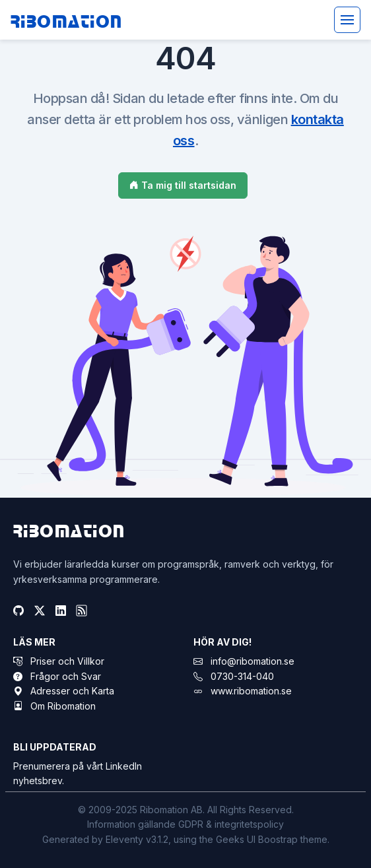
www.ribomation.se (251, 691)
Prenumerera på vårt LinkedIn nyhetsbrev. (78, 773)
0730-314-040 (242, 676)
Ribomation (66, 20)
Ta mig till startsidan (183, 185)
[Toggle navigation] (347, 20)
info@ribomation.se (253, 661)
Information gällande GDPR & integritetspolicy (185, 824)
